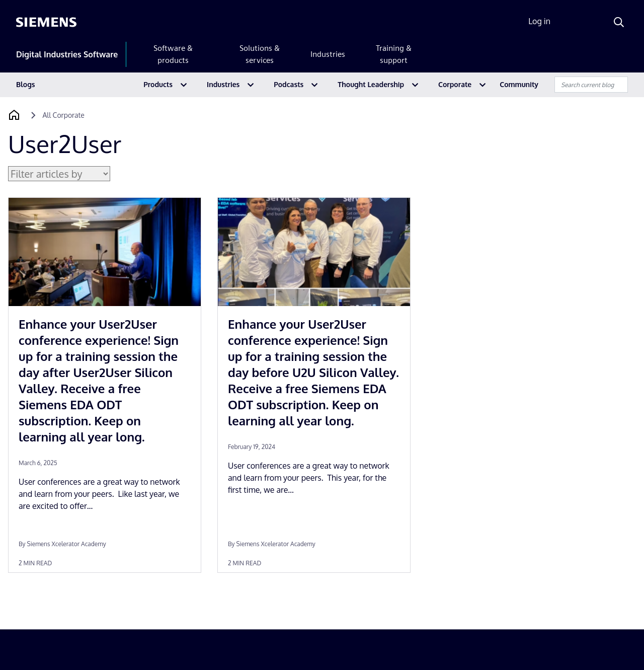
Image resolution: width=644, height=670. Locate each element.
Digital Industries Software (67, 54)
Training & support (394, 54)
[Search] (619, 22)
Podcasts (289, 84)
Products (158, 84)
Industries (328, 54)
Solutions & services (260, 54)
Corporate (455, 84)
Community (519, 84)
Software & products (173, 54)
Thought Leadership (371, 84)
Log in (539, 21)
